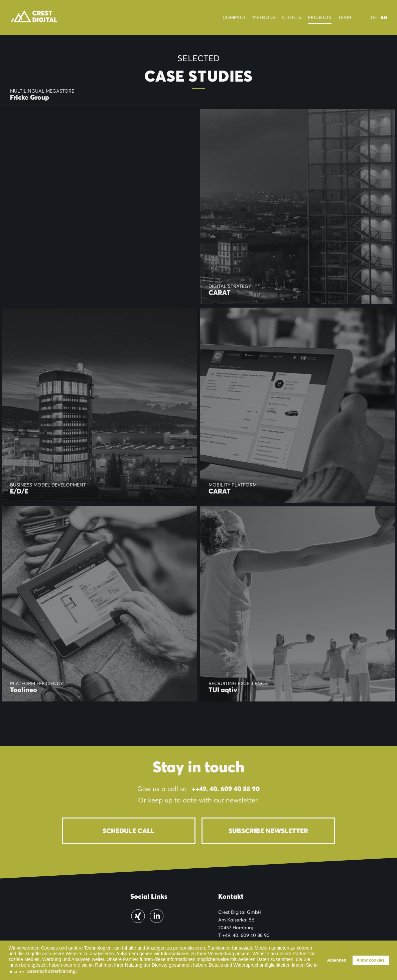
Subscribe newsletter (268, 831)
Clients (292, 17)
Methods (264, 17)
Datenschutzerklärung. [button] (52, 971)
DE (374, 17)
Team (345, 17)
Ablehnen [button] (337, 960)
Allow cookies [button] (371, 960)
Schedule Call (128, 831)
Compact (234, 17)
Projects (320, 17)
